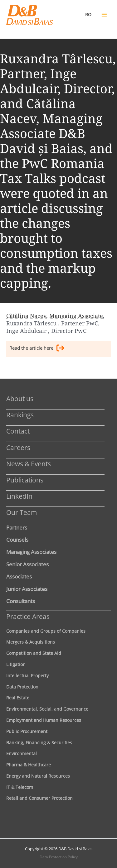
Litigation (16, 664)
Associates (19, 576)
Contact (18, 431)
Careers (18, 447)
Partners (17, 527)
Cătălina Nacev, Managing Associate (55, 316)
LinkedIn (19, 496)
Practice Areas (28, 616)
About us (20, 398)
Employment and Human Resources (44, 720)
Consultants (21, 601)
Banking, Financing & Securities (39, 743)
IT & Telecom (20, 787)
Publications (25, 480)
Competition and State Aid (34, 653)
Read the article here (37, 349)
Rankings (20, 415)
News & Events (29, 464)
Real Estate (18, 698)
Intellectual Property (27, 676)
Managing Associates (31, 552)
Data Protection (22, 687)
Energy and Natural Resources (38, 776)
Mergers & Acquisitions (31, 642)
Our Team (22, 512)
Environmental (22, 753)
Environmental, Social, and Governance (47, 709)
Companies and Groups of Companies (46, 631)
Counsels (17, 540)
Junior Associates (27, 589)
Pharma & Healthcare (29, 765)
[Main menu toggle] (104, 15)
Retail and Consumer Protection (39, 798)
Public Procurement (27, 731)
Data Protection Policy (59, 857)
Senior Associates (27, 564)
